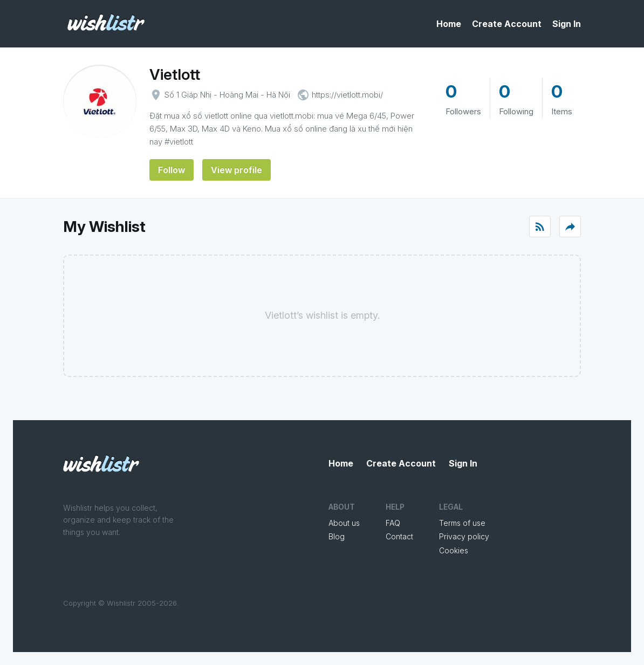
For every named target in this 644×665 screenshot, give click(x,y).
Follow (172, 170)
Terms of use (462, 523)
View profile (237, 170)
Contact (399, 536)
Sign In (567, 24)
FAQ (393, 523)
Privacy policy (464, 536)
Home (449, 24)
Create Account (507, 24)
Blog (337, 536)
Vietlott (175, 74)
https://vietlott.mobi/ (347, 95)
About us (344, 523)
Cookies (454, 550)
